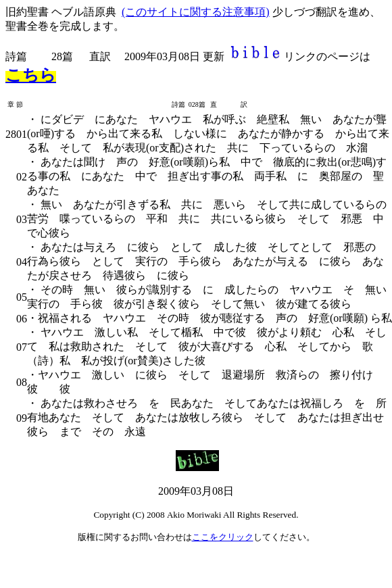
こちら (31, 75)
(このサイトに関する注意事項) (196, 12)
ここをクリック (223, 537)
